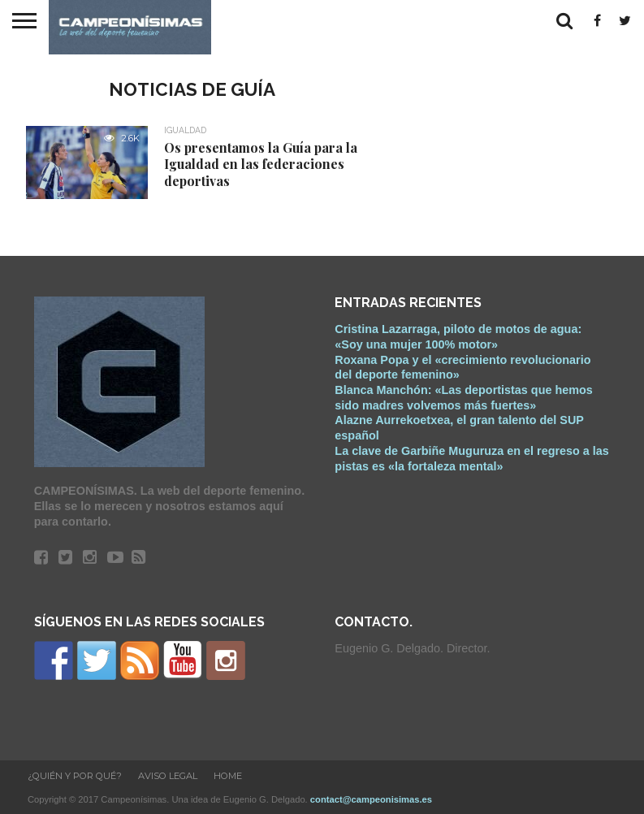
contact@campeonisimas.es (371, 799)
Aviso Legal (168, 776)
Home (228, 776)
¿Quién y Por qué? (75, 776)
